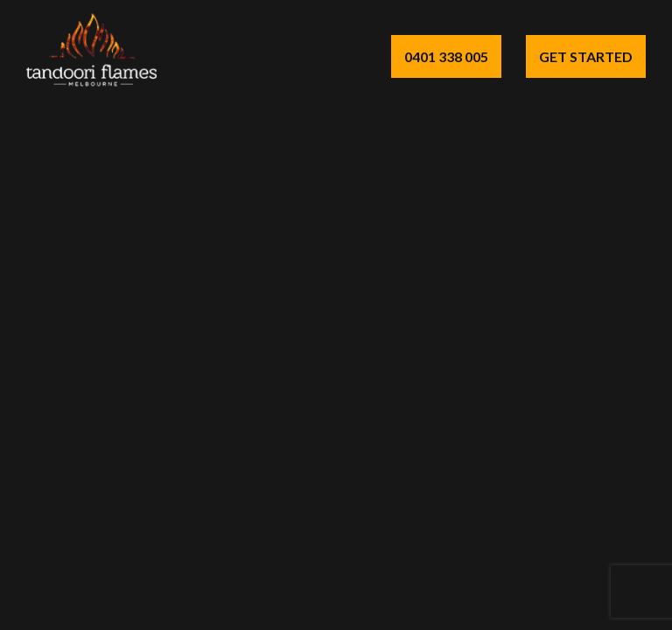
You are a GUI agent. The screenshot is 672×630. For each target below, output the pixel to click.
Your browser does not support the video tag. (336, 315)
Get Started (586, 56)
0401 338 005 (446, 56)
